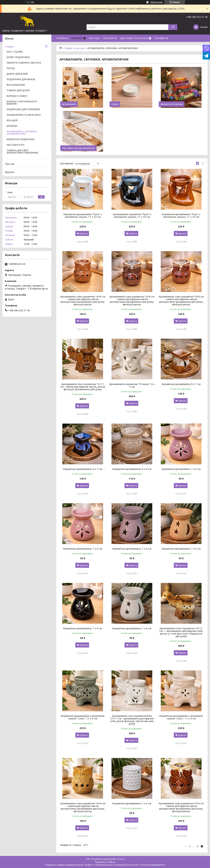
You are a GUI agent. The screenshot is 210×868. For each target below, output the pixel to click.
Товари (9, 46)
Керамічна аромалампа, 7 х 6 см (181, 469)
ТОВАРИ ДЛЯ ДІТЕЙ (18, 91)
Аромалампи (69, 104)
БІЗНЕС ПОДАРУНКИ (18, 57)
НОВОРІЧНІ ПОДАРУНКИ (21, 140)
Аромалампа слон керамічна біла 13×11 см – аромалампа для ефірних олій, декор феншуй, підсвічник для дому (132, 720)
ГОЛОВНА (62, 38)
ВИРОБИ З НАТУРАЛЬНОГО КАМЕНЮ (22, 103)
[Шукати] (173, 27)
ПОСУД (11, 68)
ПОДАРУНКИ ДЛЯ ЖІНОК (21, 80)
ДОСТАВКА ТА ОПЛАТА (134, 38)
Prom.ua (121, 859)
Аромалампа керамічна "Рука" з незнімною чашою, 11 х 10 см (132, 215)
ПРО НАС (94, 38)
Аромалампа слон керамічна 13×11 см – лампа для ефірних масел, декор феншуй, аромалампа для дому (83, 387)
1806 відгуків (156, 2)
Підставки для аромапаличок (78, 148)
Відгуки (10, 172)
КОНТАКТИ (110, 38)
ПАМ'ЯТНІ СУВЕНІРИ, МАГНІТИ (24, 63)
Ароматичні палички (172, 104)
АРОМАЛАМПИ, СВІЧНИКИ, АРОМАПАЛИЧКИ (22, 133)
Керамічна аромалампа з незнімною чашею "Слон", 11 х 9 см (83, 717)
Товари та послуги (74, 48)
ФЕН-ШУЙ (12, 121)
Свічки (115, 104)
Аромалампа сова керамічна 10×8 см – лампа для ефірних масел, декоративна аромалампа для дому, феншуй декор (83, 300)
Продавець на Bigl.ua (105, 862)
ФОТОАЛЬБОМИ (16, 85)
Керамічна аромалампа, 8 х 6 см (132, 469)
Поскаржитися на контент (126, 865)
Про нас (10, 164)
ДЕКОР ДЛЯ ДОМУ (17, 74)
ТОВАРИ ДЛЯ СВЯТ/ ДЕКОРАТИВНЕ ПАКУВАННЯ (22, 152)
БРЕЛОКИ (12, 126)
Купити (84, 233)
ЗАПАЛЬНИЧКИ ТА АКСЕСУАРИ (24, 115)
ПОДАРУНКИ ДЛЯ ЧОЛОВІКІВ (23, 110)
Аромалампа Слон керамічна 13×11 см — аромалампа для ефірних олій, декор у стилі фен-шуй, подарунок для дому (181, 632)
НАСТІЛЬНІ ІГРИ (15, 145)
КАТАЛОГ (77, 38)
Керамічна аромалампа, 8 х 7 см (181, 384)
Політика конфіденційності (153, 865)
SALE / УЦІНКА (15, 52)
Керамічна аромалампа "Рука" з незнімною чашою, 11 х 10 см (83, 215)
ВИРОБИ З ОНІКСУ (17, 96)
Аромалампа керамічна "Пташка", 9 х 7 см (132, 385)
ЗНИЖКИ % (161, 38)
